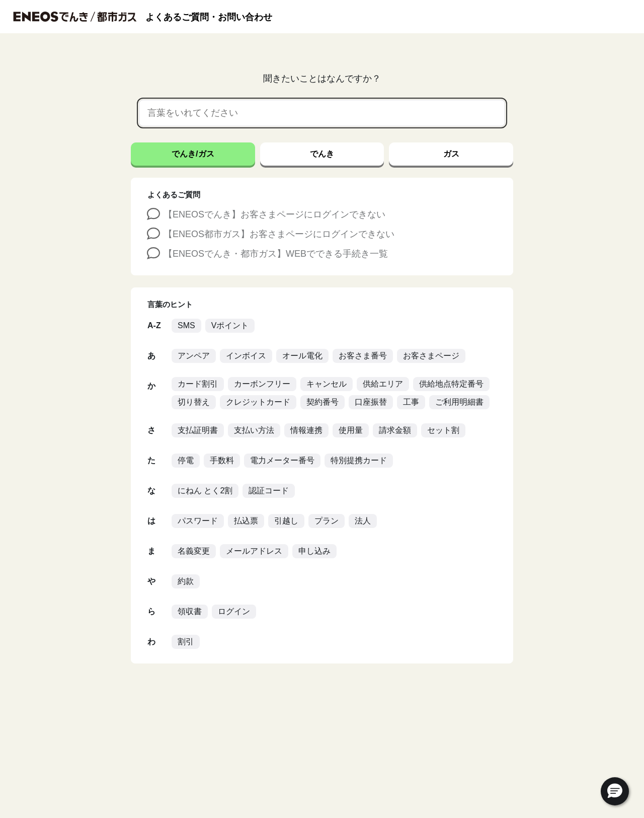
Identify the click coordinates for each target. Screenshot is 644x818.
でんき (322, 154)
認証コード (269, 491)
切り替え (194, 402)
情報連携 (306, 430)
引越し (286, 521)
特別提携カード (359, 460)
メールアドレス (254, 551)
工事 (411, 402)
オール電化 (302, 356)
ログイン (234, 611)
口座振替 (371, 402)
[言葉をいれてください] (310, 113)
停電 (186, 460)
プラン (327, 521)
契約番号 (323, 402)
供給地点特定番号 (451, 384)
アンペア (194, 356)
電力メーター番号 (282, 460)
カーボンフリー (262, 384)
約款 (186, 581)
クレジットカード (258, 402)
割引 (186, 642)
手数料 (222, 460)
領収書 (190, 611)
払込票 (246, 521)
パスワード (198, 521)
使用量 (351, 430)
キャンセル (327, 384)
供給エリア (383, 384)
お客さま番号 (363, 356)
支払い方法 (254, 430)
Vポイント (230, 325)
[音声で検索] (489, 113)
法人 (363, 521)
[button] (615, 791)
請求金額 (395, 430)
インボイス (246, 356)
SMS (186, 325)
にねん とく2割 (205, 491)
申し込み (314, 551)
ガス (451, 154)
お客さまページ (431, 356)
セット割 (443, 430)
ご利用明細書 (459, 402)
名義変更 (194, 551)
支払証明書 (198, 430)
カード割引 (198, 384)
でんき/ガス (193, 154)
